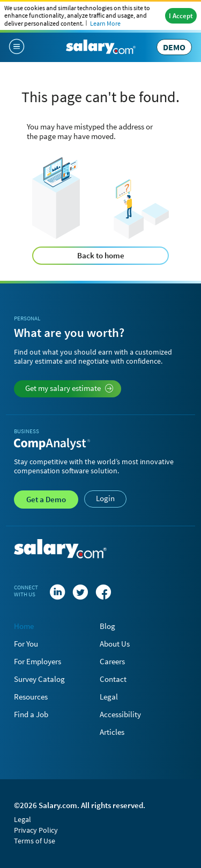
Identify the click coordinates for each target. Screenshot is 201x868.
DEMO (174, 47)
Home (24, 626)
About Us (115, 644)
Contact (113, 679)
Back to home (101, 255)
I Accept (181, 16)
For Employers (38, 661)
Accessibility (120, 714)
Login (105, 498)
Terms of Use (35, 841)
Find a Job (31, 714)
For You (26, 644)
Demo (46, 499)
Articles (112, 732)
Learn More (105, 23)
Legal (109, 697)
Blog (107, 626)
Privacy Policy (36, 830)
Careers (112, 661)
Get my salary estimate (69, 388)
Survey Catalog (39, 679)
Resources (31, 697)
